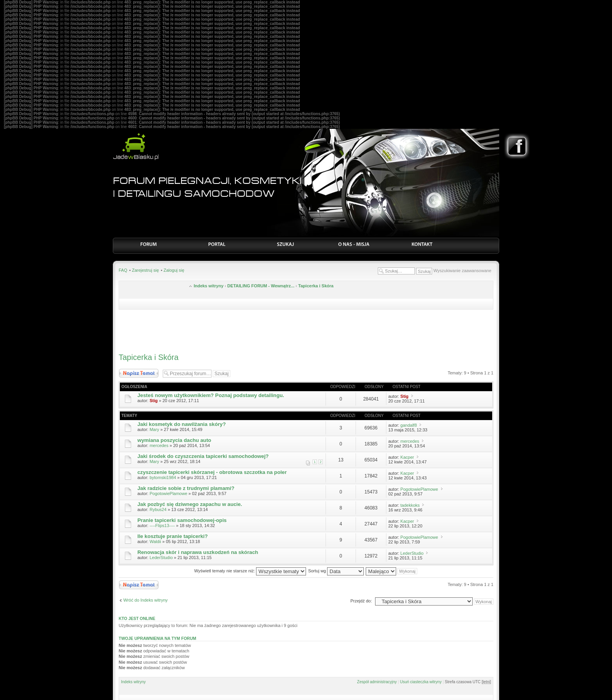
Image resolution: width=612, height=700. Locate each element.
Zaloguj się (174, 270)
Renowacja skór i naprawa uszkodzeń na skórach (198, 552)
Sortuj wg (336, 571)
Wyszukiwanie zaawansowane (463, 271)
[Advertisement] (306, 329)
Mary (154, 429)
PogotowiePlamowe (168, 493)
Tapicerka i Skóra (316, 286)
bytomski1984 (163, 477)
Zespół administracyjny (377, 682)
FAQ (123, 270)
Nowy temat (139, 373)
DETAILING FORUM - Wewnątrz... (261, 286)
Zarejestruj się (145, 270)
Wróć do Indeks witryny (146, 600)
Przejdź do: (361, 601)
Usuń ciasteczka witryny (421, 682)
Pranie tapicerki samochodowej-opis (182, 520)
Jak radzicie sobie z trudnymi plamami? (186, 488)
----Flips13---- (162, 525)
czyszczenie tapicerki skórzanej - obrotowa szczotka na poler (212, 472)
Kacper (407, 457)
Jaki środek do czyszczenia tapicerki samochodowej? (203, 456)
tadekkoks (410, 505)
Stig (154, 401)
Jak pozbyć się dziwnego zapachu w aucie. (190, 504)
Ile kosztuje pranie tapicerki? (173, 536)
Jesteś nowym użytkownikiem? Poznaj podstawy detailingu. (211, 395)
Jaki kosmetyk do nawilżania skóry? (181, 424)
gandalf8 (409, 425)
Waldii (155, 541)
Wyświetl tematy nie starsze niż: (250, 571)
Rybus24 (158, 509)
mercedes (159, 445)
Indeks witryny (208, 286)
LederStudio (161, 558)
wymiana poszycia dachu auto (174, 440)
